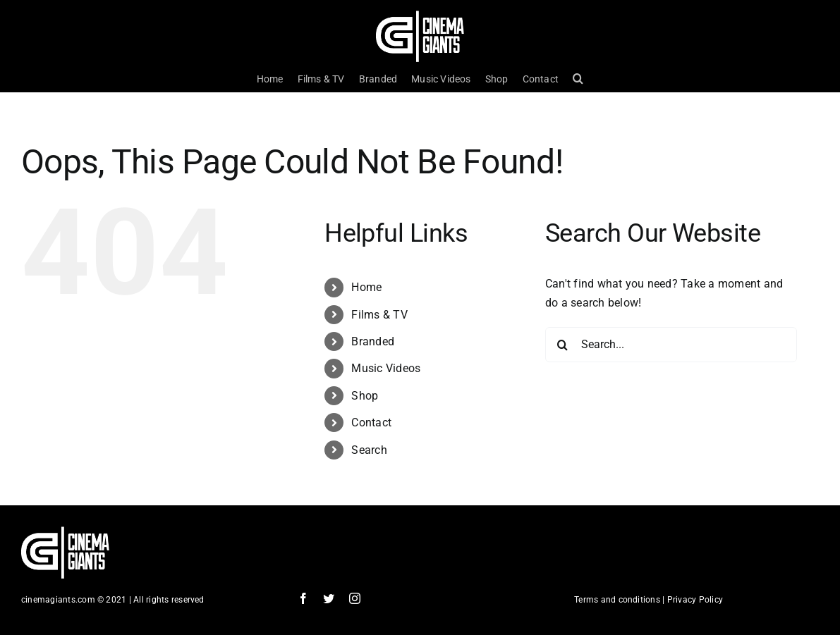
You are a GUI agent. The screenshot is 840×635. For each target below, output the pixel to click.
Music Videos (386, 368)
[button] (578, 79)
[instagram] (355, 598)
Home (366, 287)
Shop (365, 396)
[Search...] (671, 345)
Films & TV (379, 315)
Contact (371, 423)
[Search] (563, 345)
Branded (373, 341)
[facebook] (303, 598)
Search (369, 450)
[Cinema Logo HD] (420, 16)
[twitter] (329, 598)
